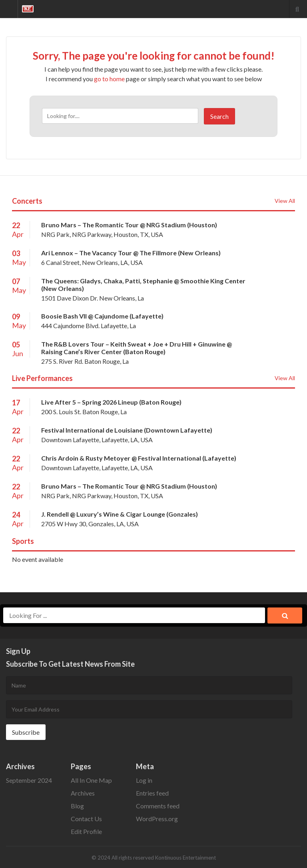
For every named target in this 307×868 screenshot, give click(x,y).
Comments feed (158, 806)
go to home (109, 79)
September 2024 (29, 780)
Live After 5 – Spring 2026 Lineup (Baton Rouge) (111, 402)
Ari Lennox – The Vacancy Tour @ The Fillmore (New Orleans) (131, 253)
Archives (83, 793)
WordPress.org (157, 819)
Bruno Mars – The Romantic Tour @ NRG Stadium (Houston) (129, 225)
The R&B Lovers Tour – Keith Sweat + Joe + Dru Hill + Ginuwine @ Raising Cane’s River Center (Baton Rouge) (137, 348)
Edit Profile (86, 831)
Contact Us (86, 819)
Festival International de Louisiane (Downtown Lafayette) (127, 430)
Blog (77, 806)
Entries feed (152, 793)
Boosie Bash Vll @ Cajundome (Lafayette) (102, 316)
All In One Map (91, 780)
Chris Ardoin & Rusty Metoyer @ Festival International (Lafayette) (139, 458)
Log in (144, 780)
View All (285, 201)
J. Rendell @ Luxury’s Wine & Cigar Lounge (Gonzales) (120, 514)
